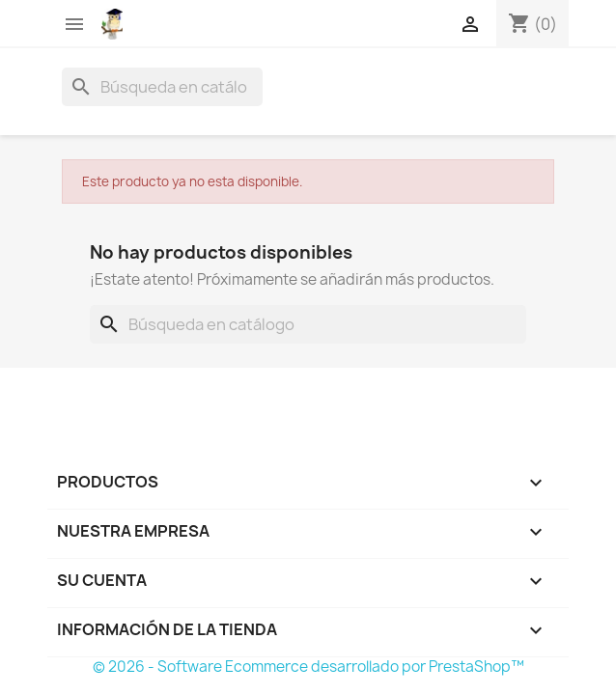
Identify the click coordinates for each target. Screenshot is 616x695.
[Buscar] (162, 87)
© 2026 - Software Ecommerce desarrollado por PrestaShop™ (308, 667)
